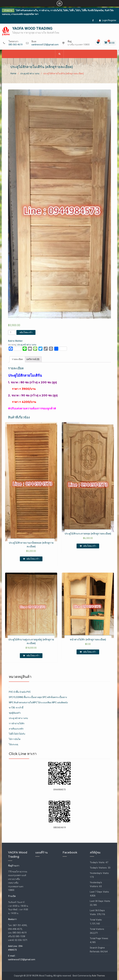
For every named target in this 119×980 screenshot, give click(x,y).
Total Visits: (96, 920)
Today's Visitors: (99, 868)
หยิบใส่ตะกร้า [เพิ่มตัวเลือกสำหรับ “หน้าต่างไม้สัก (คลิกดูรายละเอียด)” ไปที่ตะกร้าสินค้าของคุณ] (90, 652)
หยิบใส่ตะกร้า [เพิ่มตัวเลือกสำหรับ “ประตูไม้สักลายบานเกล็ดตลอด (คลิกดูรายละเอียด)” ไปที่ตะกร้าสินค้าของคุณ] (33, 559)
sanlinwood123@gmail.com (45, 45)
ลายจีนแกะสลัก (16, 729)
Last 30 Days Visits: (100, 901)
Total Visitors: (97, 929)
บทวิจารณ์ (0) (33, 359)
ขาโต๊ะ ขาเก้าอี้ (16, 708)
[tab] (17, 359)
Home (13, 73)
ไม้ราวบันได (15, 739)
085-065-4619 (15, 45)
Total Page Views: (99, 938)
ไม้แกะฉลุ (13, 744)
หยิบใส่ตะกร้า (26, 332)
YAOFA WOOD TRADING (32, 29)
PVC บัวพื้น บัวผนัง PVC (20, 692)
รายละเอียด (17, 359)
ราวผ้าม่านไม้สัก (17, 723)
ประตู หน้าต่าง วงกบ (30, 73)
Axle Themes (98, 976)
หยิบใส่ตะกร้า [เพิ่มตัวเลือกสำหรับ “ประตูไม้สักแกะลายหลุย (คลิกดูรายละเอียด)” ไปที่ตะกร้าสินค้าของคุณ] (90, 546)
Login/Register (108, 20)
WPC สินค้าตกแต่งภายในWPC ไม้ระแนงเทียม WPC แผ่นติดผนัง (38, 702)
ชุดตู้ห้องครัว (15, 713)
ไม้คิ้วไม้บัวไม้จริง (17, 734)
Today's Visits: (98, 862)
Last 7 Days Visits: (100, 892)
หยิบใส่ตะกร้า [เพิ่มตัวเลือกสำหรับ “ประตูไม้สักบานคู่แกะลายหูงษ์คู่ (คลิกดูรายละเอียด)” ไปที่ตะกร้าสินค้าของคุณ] (33, 656)
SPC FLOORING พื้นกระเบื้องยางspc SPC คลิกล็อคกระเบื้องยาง (38, 697)
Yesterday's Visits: (99, 873)
